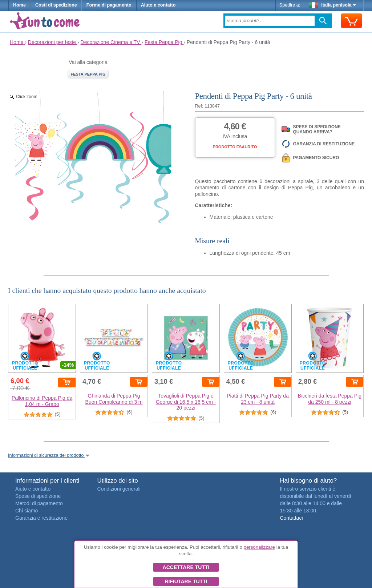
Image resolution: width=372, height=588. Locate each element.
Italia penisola (332, 5)
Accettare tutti (186, 567)
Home (19, 5)
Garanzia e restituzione (41, 518)
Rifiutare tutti (186, 581)
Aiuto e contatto (158, 5)
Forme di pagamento (109, 5)
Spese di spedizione (38, 496)
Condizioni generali (119, 489)
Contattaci (291, 518)
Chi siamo (27, 511)
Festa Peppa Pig (88, 74)
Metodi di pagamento (39, 503)
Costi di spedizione (56, 5)
